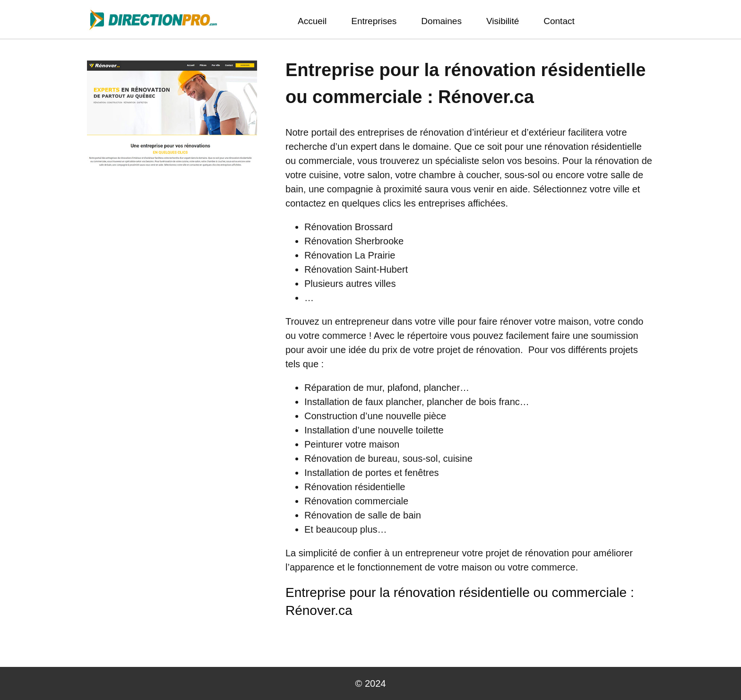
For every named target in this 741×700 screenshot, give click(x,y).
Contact (559, 21)
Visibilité (503, 21)
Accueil (312, 21)
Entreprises (374, 21)
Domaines (441, 21)
